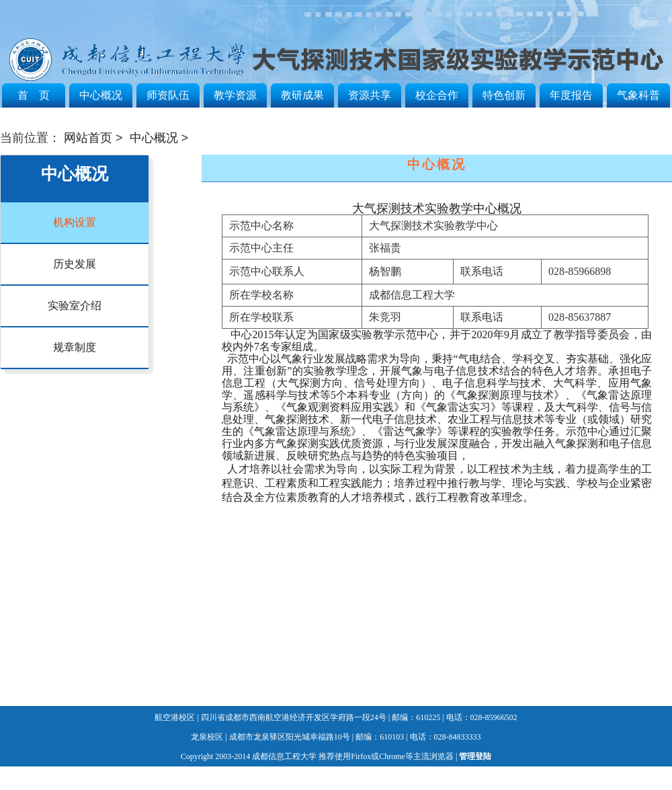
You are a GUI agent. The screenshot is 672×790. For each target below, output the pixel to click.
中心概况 (101, 95)
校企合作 (437, 95)
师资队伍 (168, 95)
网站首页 (88, 138)
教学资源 (235, 95)
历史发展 (75, 264)
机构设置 (75, 222)
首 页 (34, 95)
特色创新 (504, 95)
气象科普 (638, 95)
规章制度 (75, 347)
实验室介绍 (75, 306)
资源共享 (370, 95)
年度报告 (571, 95)
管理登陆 (475, 756)
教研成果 (302, 95)
